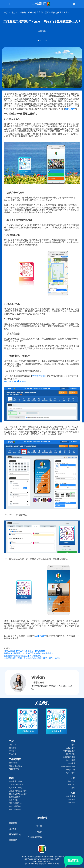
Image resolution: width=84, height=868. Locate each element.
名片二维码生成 (15, 806)
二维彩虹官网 (38, 376)
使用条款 (72, 799)
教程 (11, 778)
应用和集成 (14, 763)
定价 (73, 788)
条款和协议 (71, 796)
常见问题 (13, 754)
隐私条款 (72, 803)
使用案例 (13, 751)
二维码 (72, 745)
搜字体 (39, 826)
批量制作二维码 (15, 766)
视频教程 (13, 748)
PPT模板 (13, 829)
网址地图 (13, 840)
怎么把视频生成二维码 (18, 791)
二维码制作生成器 (16, 785)
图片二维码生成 (15, 809)
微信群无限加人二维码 (18, 794)
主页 (6, 13)
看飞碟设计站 (15, 834)
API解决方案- (14, 769)
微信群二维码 (14, 797)
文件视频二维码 (69, 757)
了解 (11, 741)
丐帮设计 (13, 823)
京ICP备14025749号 (31, 864)
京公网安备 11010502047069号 (49, 864)
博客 (13, 13)
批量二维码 (14, 800)
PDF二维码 (71, 754)
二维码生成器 (70, 770)
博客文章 (13, 745)
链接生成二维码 (15, 781)
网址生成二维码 (69, 751)
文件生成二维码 (15, 788)
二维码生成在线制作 (67, 767)
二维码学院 (15, 759)
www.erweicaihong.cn (15, 381)
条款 (73, 793)
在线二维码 (71, 748)
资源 (73, 741)
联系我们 (72, 785)
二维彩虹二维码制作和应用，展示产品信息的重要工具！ (44, 13)
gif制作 (38, 832)
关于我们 (72, 781)
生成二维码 (71, 760)
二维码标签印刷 (35, 837)
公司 (73, 778)
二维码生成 (71, 763)
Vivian (38, 677)
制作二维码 (71, 773)
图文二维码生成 (15, 803)
